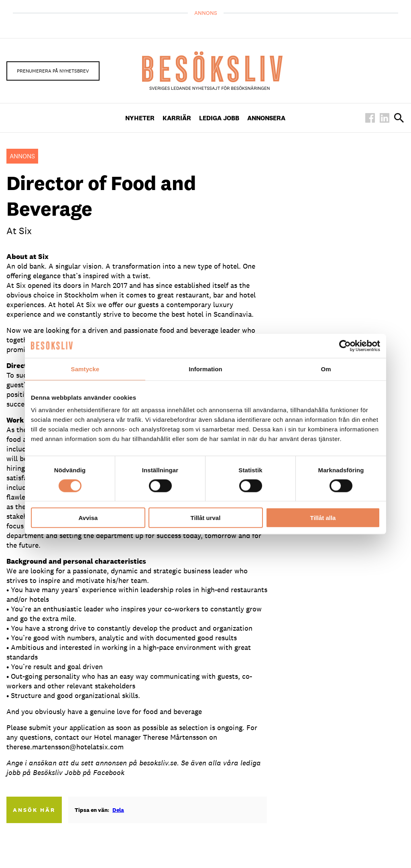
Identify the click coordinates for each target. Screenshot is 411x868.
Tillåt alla (323, 518)
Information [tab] (205, 369)
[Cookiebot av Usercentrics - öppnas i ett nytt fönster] (345, 346)
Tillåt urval (206, 518)
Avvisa (88, 518)
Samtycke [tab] (85, 369)
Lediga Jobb (219, 118)
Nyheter (140, 118)
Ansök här (34, 810)
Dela (118, 810)
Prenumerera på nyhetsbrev (53, 71)
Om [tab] (326, 369)
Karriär (177, 118)
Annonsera (266, 118)
